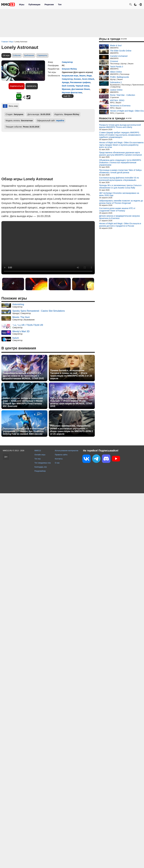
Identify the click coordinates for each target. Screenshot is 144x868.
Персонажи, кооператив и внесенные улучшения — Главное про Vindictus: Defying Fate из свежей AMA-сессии (24, 431)
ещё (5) (67, 96)
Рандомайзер (40, 471)
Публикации (34, 5)
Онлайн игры (40, 455)
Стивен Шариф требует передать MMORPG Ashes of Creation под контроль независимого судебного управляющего (120, 135)
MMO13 (38, 451)
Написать (32, 86)
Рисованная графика (80, 82)
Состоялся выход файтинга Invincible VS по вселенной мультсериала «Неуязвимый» (119, 179)
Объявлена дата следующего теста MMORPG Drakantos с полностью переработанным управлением (120, 163)
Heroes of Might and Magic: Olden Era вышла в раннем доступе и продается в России (120, 225)
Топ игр (37, 459)
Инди (89, 76)
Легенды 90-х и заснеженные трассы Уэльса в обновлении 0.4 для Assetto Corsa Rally (120, 187)
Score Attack (88, 79)
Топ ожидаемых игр (43, 463)
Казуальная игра (70, 76)
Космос (77, 79)
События (17, 55)
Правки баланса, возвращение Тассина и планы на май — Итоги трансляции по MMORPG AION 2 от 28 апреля (71, 375)
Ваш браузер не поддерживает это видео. (48, 248)
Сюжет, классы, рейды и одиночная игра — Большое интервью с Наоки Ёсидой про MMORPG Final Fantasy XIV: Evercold (23, 402)
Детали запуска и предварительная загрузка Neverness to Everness (119, 217)
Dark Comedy (68, 86)
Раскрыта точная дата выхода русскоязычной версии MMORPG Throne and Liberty (120, 126)
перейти (60, 121)
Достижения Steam (81, 89)
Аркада (65, 82)
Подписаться (17, 86)
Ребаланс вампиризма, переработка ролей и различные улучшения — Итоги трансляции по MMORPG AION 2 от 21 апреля (72, 430)
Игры (22, 5)
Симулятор (67, 62)
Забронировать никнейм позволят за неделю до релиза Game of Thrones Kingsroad (121, 202)
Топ (60, 5)
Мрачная (66, 89)
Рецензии (49, 5)
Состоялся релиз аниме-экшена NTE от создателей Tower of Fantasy (117, 209)
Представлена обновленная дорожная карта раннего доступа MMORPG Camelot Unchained (120, 154)
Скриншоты (42, 55)
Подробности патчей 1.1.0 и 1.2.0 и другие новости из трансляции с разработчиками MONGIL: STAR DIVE (23, 376)
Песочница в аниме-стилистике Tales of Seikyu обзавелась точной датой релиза (120, 171)
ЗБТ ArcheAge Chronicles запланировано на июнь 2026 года (119, 194)
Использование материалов (67, 451)
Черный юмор (82, 86)
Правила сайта (61, 455)
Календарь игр (41, 467)
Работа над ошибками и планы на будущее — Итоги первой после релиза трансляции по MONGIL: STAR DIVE (71, 402)
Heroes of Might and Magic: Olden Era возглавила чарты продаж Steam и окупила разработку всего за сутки (121, 145)
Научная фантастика (72, 93)
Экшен (82, 76)
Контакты (59, 459)
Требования (29, 55)
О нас (57, 463)
